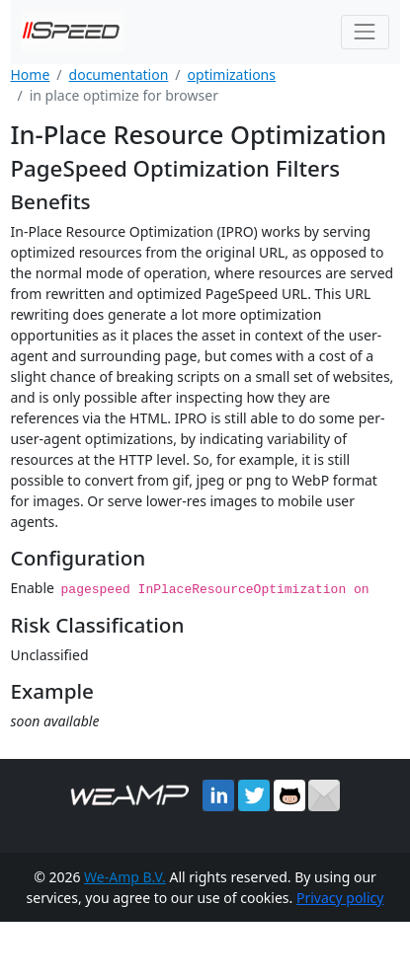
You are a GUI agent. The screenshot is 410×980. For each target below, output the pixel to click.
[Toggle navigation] (365, 32)
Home (31, 75)
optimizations (232, 75)
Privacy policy (340, 897)
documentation (119, 75)
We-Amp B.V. (125, 876)
